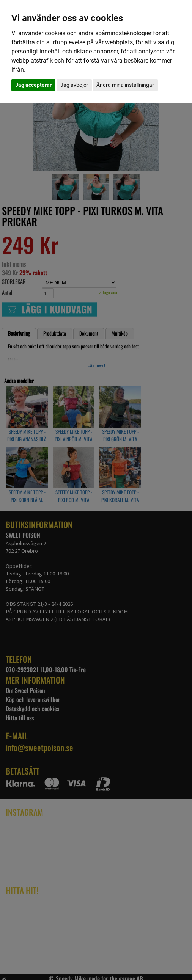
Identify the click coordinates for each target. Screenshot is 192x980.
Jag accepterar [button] (33, 85)
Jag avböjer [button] (74, 85)
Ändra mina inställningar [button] (125, 85)
